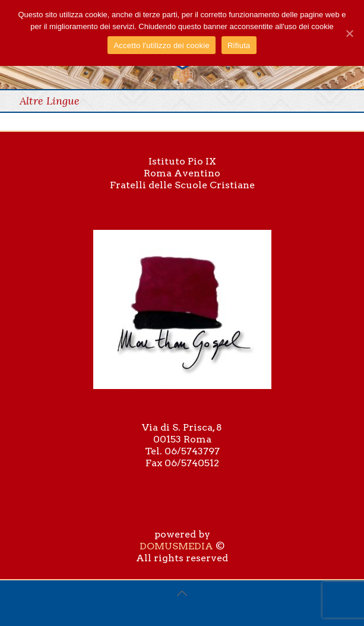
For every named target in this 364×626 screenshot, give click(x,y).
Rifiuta (239, 45)
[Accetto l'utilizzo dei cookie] (349, 33)
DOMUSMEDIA (176, 546)
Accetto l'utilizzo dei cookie (161, 45)
